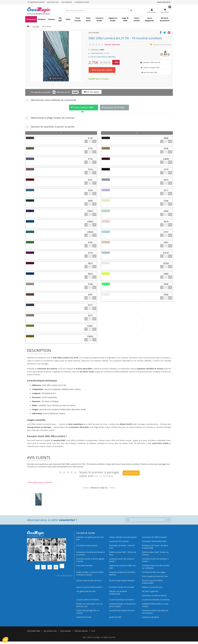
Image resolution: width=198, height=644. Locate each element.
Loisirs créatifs (136, 19)
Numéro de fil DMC (113, 107)
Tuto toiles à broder (84, 565)
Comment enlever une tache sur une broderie (155, 612)
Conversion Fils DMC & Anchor (154, 537)
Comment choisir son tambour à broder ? (155, 560)
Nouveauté (31, 19)
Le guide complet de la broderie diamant (122, 573)
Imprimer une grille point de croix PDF (90, 538)
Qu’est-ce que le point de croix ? (89, 580)
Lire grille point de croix (86, 591)
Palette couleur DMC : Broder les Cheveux (155, 553)
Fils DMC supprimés (150, 591)
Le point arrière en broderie (88, 600)
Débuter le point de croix (152, 587)
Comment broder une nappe (154, 572)
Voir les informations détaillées (103, 57)
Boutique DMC (53, 2)
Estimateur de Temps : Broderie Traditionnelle (155, 547)
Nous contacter (66, 631)
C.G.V (93, 631)
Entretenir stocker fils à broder (122, 587)
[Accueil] (28, 26)
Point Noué (88, 19)
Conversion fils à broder (119, 541)
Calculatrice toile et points (87, 545)
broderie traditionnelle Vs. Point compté (155, 605)
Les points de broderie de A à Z (122, 610)
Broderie (42, 19)
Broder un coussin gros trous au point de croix (89, 605)
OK (168, 520)
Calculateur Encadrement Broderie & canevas (90, 553)
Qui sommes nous (50, 631)
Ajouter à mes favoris (162, 45)
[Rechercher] (131, 10)
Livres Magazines (150, 19)
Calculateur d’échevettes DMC (154, 541)
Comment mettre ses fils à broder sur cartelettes (156, 567)
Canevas (51, 19)
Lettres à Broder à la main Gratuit (123, 537)
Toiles (68, 19)
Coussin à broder (100, 19)
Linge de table (125, 19)
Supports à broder (113, 19)
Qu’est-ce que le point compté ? (122, 580)
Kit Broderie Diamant (36, 2)
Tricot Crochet (78, 19)
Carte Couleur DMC (82, 107)
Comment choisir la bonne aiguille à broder (90, 560)
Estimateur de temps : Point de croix (122, 547)
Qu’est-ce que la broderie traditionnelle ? (152, 582)
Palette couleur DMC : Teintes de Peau (122, 553)
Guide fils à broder (84, 617)
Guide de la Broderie (150, 617)
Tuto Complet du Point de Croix (155, 576)
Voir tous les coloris (102, 70)
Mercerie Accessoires (165, 19)
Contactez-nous (164, 2)
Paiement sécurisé (81, 631)
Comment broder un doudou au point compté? (122, 605)
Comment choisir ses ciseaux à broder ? (122, 560)
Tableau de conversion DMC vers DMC (123, 567)
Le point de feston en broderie (122, 600)
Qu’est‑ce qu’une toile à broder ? (90, 587)
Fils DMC (60, 19)
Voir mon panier (92, 92)
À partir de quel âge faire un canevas (88, 612)
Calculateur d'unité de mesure (154, 595)
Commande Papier (82, 2)
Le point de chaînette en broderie (156, 600)
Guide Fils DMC (115, 617)
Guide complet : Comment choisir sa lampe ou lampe (90, 573)
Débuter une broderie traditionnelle (118, 593)
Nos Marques (67, 2)
